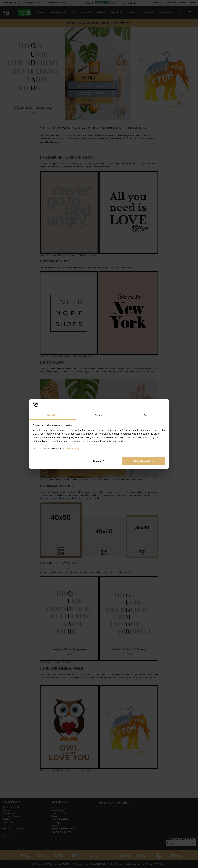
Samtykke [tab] (53, 415)
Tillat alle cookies (143, 461)
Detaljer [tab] (99, 415)
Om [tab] (145, 415)
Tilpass (99, 461)
